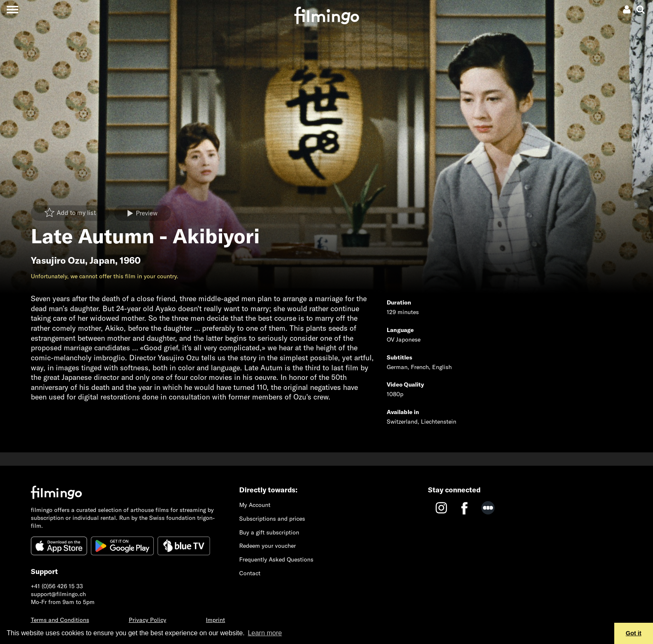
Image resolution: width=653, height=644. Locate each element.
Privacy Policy (148, 620)
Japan (102, 260)
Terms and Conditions (60, 620)
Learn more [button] (265, 633)
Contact (250, 573)
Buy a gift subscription (269, 532)
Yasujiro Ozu (58, 260)
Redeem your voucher (268, 546)
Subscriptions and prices (272, 519)
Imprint (215, 620)
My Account (255, 505)
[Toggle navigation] (12, 9)
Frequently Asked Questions (276, 559)
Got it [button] (634, 633)
